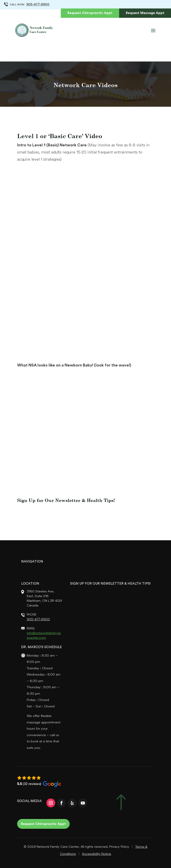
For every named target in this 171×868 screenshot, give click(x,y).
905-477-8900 (38, 5)
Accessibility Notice (97, 854)
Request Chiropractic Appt (90, 13)
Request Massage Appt (145, 13)
